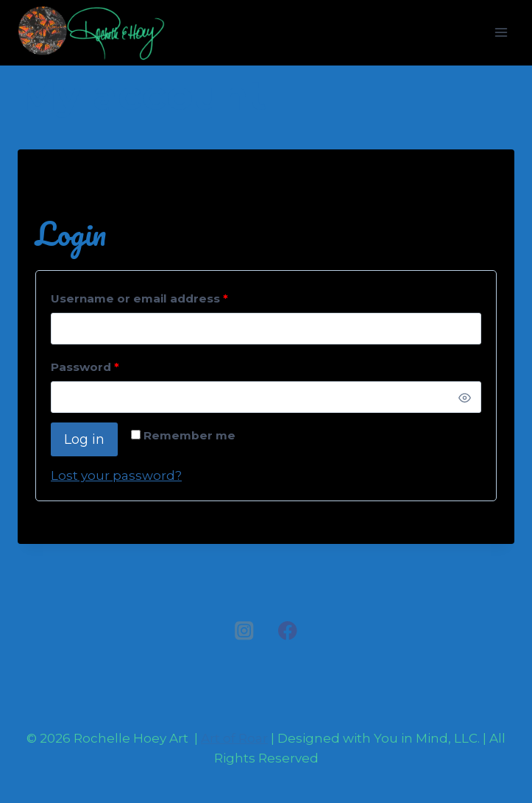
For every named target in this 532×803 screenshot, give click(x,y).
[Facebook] (287, 631)
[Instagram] (245, 631)
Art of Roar (234, 738)
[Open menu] (501, 33)
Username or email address (143, 299)
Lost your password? (116, 475)
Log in (84, 439)
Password (89, 368)
